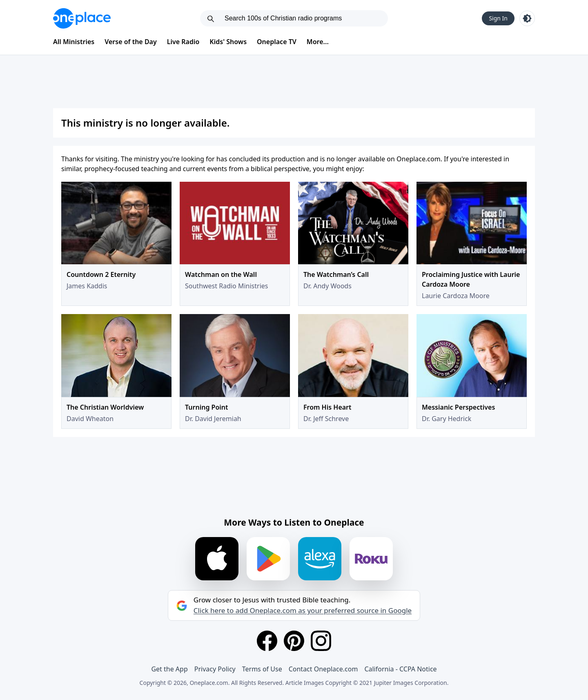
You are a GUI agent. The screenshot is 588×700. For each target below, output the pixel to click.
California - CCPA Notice (400, 669)
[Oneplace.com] (82, 18)
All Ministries (74, 42)
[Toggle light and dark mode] (527, 18)
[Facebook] (267, 641)
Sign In (498, 18)
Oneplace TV (277, 42)
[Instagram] (321, 641)
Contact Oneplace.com (323, 669)
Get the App (169, 669)
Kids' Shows (228, 42)
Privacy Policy (215, 669)
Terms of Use (262, 669)
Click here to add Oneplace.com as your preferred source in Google (303, 611)
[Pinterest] (294, 641)
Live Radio (183, 42)
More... (318, 42)
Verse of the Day (131, 42)
